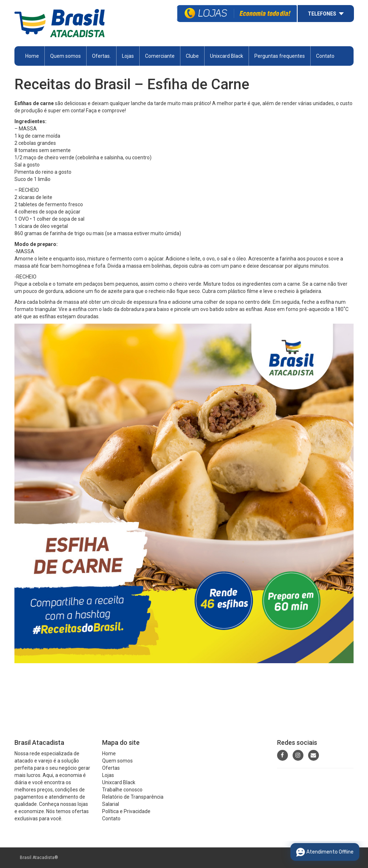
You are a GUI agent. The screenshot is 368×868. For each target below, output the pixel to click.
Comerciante (160, 56)
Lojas (128, 56)
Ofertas (111, 768)
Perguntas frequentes (280, 56)
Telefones (322, 14)
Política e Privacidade (126, 811)
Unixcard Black (227, 56)
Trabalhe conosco (122, 790)
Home (32, 56)
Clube (192, 56)
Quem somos (65, 56)
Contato (325, 56)
